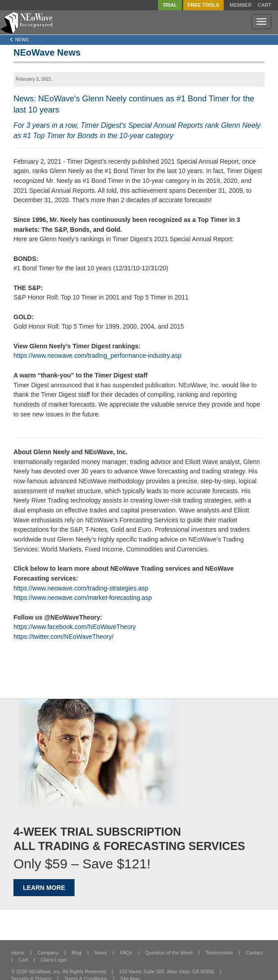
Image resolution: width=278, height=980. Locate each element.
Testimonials (219, 953)
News (101, 953)
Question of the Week (169, 953)
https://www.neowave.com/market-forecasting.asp (83, 598)
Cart (264, 5)
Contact (255, 953)
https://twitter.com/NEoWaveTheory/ (64, 637)
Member (240, 5)
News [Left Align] (19, 40)
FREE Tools (203, 5)
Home (18, 953)
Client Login (54, 960)
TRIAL (170, 5)
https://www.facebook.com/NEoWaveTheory (75, 627)
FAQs (126, 953)
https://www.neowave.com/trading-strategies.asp (81, 588)
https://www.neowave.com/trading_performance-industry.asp (97, 356)
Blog (76, 953)
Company (48, 953)
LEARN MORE (44, 888)
